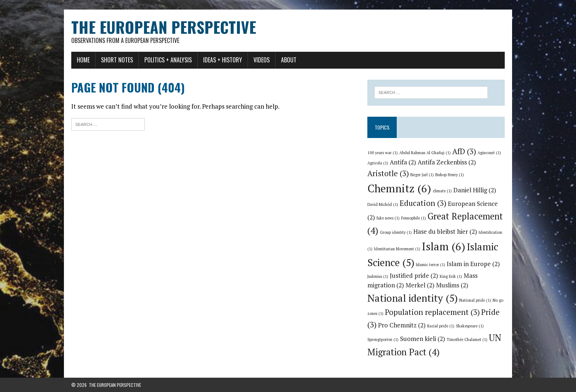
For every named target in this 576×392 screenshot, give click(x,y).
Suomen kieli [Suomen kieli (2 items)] (423, 339)
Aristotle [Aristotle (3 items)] (388, 173)
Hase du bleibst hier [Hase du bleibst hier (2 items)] (445, 232)
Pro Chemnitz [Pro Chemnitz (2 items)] (402, 325)
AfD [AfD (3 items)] (464, 151)
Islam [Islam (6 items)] (444, 246)
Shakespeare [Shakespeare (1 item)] (470, 326)
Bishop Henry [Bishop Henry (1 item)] (450, 175)
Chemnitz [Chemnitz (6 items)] (399, 188)
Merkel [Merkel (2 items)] (420, 285)
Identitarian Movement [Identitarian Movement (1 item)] (397, 249)
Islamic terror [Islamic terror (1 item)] (431, 265)
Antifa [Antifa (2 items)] (403, 162)
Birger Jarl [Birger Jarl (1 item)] (422, 175)
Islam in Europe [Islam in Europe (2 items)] (473, 264)
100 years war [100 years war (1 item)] (383, 153)
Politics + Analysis (168, 60)
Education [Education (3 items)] (423, 203)
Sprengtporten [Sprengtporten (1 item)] (383, 340)
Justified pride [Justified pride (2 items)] (414, 276)
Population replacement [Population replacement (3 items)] (432, 312)
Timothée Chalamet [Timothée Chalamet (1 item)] (467, 340)
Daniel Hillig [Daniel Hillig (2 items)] (475, 190)
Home (83, 60)
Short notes (117, 60)
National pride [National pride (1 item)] (475, 300)
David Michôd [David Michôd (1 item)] (383, 204)
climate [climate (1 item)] (442, 191)
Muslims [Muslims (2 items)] (452, 285)
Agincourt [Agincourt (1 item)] (489, 153)
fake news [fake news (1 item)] (388, 218)
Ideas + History (223, 60)
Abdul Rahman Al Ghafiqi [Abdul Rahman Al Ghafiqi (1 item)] (425, 153)
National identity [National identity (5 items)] (413, 298)
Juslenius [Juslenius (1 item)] (378, 276)
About (289, 60)
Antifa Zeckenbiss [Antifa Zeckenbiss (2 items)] (447, 162)
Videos (262, 60)
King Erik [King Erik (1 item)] (451, 276)
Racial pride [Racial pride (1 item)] (441, 326)
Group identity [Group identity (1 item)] (396, 232)
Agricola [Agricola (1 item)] (378, 163)
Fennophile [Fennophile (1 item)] (414, 218)
